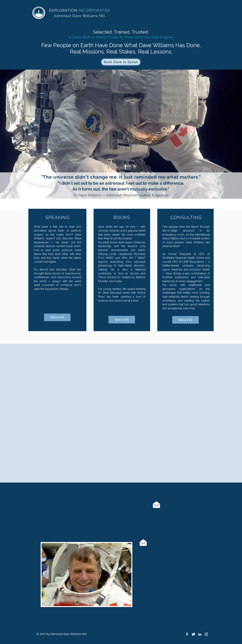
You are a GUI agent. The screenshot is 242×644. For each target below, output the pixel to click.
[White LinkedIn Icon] (200, 634)
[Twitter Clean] (193, 634)
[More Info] (57, 317)
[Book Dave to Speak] (121, 62)
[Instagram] (206, 634)
